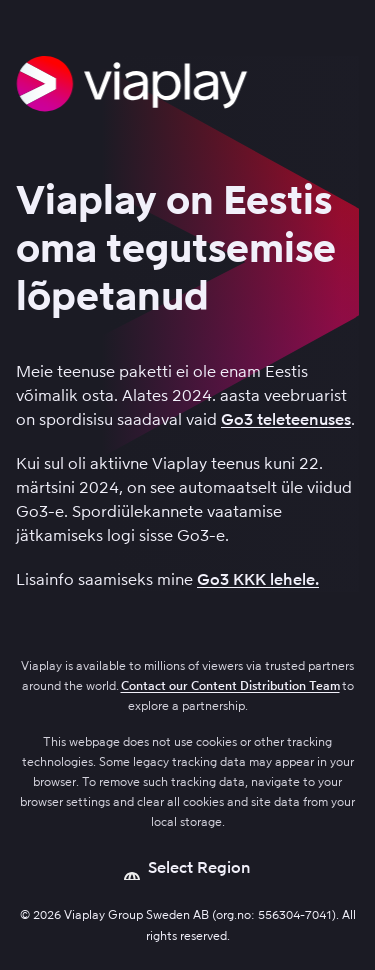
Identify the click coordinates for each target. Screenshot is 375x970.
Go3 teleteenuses (286, 419)
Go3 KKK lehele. (258, 579)
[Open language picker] (187, 868)
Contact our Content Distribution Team (230, 686)
